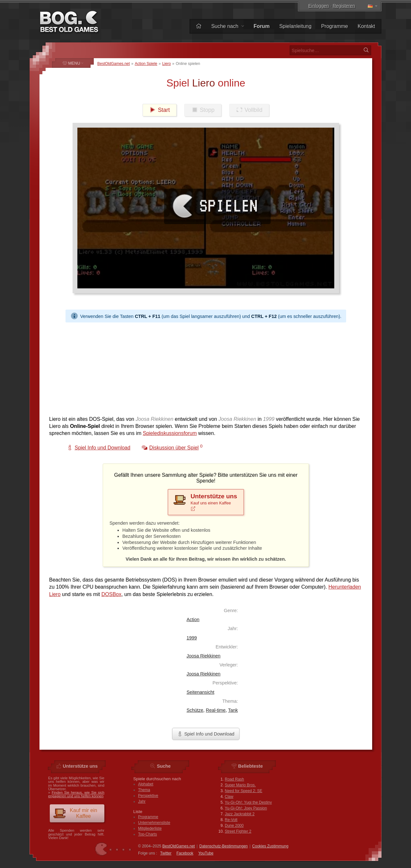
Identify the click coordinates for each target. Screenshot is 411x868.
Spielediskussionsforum (170, 433)
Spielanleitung (296, 26)
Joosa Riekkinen (204, 656)
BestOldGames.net (114, 64)
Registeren (344, 6)
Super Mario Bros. (240, 785)
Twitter (166, 853)
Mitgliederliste (150, 828)
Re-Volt (231, 820)
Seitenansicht (200, 692)
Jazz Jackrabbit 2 (240, 814)
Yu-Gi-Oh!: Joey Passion (246, 808)
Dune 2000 (234, 826)
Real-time (216, 710)
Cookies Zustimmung (270, 846)
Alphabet (146, 784)
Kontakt (366, 26)
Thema (144, 790)
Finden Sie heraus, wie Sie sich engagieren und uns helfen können (76, 794)
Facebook (185, 853)
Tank (233, 710)
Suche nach (228, 26)
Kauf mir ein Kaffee (75, 813)
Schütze (195, 710)
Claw (229, 797)
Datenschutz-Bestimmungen (224, 846)
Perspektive (148, 796)
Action (193, 619)
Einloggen (319, 6)
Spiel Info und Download (206, 734)
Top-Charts (148, 834)
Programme (335, 26)
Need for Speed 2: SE (244, 791)
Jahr (142, 801)
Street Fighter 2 (238, 831)
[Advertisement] (206, 367)
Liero (166, 64)
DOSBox (111, 594)
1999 (192, 638)
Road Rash (234, 779)
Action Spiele (146, 64)
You (206, 853)
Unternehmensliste (154, 823)
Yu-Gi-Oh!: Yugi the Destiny (248, 802)
